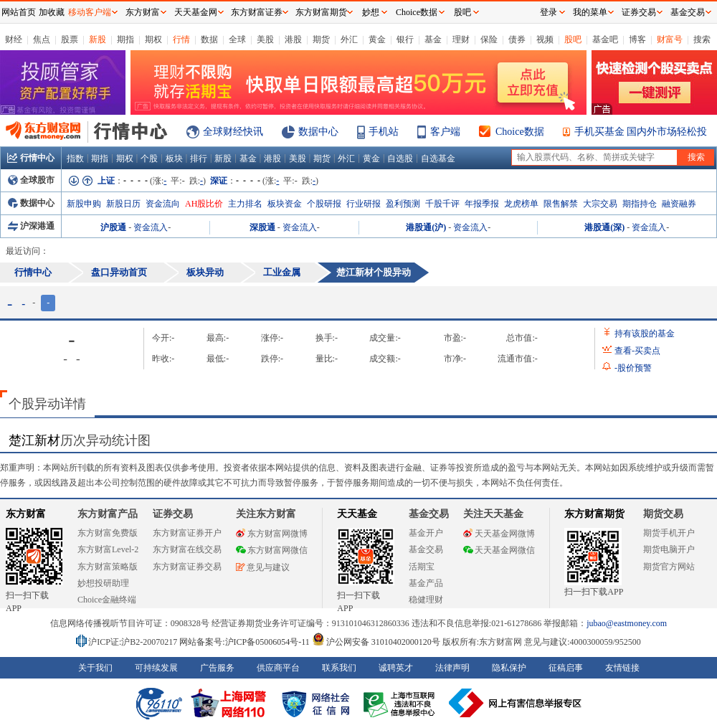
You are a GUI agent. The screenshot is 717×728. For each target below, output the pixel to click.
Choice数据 (520, 132)
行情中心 (31, 158)
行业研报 (364, 204)
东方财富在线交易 (187, 549)
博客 (637, 39)
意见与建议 (263, 567)
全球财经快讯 (233, 132)
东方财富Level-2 (108, 549)
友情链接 (622, 668)
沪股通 (113, 227)
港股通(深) (604, 227)
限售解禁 (561, 204)
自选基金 (438, 159)
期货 (321, 39)
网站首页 (19, 12)
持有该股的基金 (645, 334)
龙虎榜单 (521, 204)
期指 (125, 39)
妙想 (371, 12)
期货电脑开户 (669, 549)
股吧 (573, 39)
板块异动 (205, 272)
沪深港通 (31, 226)
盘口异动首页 (119, 272)
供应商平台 (278, 668)
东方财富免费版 (108, 533)
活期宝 (422, 567)
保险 (489, 39)
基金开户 (426, 533)
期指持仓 (640, 204)
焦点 (42, 39)
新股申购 (84, 204)
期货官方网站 (669, 567)
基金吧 (605, 39)
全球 (237, 39)
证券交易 (639, 12)
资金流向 (163, 204)
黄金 (377, 39)
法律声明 (452, 668)
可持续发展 (156, 668)
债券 (517, 39)
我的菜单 (590, 12)
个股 (149, 159)
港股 (293, 39)
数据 (209, 39)
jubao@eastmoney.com (627, 623)
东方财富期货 (594, 514)
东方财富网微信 (272, 550)
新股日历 (123, 204)
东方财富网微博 (272, 534)
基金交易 (426, 549)
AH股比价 (204, 204)
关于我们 (95, 668)
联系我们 (339, 668)
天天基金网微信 (499, 550)
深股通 (262, 227)
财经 (14, 39)
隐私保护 (509, 668)
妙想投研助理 (103, 583)
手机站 (384, 132)
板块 (174, 159)
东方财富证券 (257, 12)
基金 (433, 39)
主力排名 (245, 204)
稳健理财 (426, 600)
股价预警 (633, 368)
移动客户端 (90, 12)
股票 (70, 39)
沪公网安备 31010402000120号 (376, 642)
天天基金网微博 (499, 534)
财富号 (670, 39)
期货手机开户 (669, 533)
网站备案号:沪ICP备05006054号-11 (246, 642)
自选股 (400, 159)
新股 (98, 39)
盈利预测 (403, 204)
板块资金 (285, 204)
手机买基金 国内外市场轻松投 (641, 132)
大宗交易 (600, 204)
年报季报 (482, 204)
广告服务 (217, 668)
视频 (545, 39)
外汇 (349, 39)
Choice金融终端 (107, 600)
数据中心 (318, 132)
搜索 (702, 39)
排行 (199, 159)
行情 (181, 39)
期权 (153, 39)
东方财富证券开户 (187, 533)
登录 (549, 12)
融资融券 (679, 204)
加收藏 (52, 12)
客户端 (445, 132)
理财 (461, 39)
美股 (265, 39)
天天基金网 (196, 12)
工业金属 (282, 272)
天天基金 (357, 514)
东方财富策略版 (108, 567)
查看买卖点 (637, 351)
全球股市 (31, 180)
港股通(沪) (426, 227)
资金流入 (151, 227)
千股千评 (442, 204)
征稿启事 (566, 668)
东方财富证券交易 (187, 567)
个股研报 (324, 204)
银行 (405, 39)
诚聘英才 (396, 668)
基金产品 (426, 583)
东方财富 (26, 514)
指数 (75, 159)
